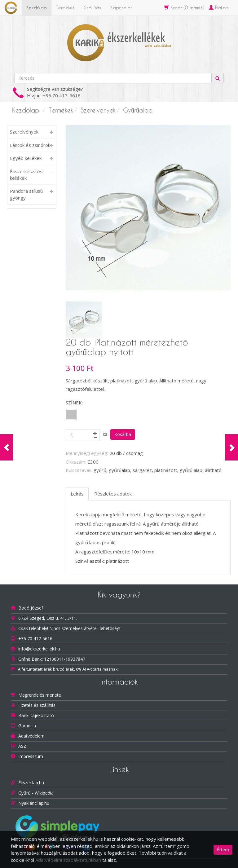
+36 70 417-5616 (62, 95)
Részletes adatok (113, 494)
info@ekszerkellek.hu (39, 649)
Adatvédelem (31, 736)
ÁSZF (24, 746)
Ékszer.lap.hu (31, 783)
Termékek (65, 8)
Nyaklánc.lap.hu (34, 803)
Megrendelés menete (40, 695)
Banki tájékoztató (36, 715)
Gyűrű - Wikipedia (36, 793)
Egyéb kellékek (26, 158)
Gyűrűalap (138, 110)
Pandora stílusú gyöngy (26, 194)
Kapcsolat (121, 8)
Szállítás (93, 8)
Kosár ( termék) (184, 8)
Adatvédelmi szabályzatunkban (68, 860)
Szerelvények (98, 110)
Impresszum (31, 756)
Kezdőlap (37, 8)
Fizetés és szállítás (37, 705)
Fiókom (219, 8)
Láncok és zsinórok (30, 145)
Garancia (27, 726)
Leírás (77, 494)
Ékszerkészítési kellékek (27, 175)
